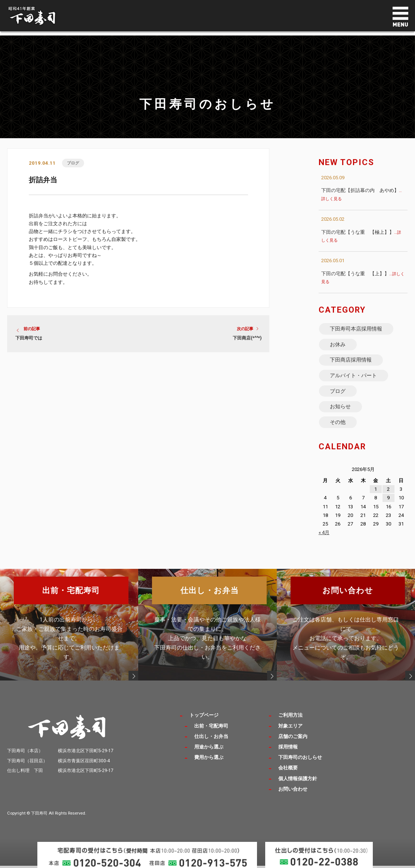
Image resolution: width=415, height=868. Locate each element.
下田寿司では (29, 338)
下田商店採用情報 (351, 362)
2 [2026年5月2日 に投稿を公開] (388, 496)
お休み (338, 346)
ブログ (73, 163)
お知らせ (341, 412)
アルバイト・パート (354, 379)
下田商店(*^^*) (247, 338)
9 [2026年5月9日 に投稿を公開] (388, 505)
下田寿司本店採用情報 (356, 329)
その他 (338, 429)
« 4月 (324, 540)
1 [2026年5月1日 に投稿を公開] (376, 496)
